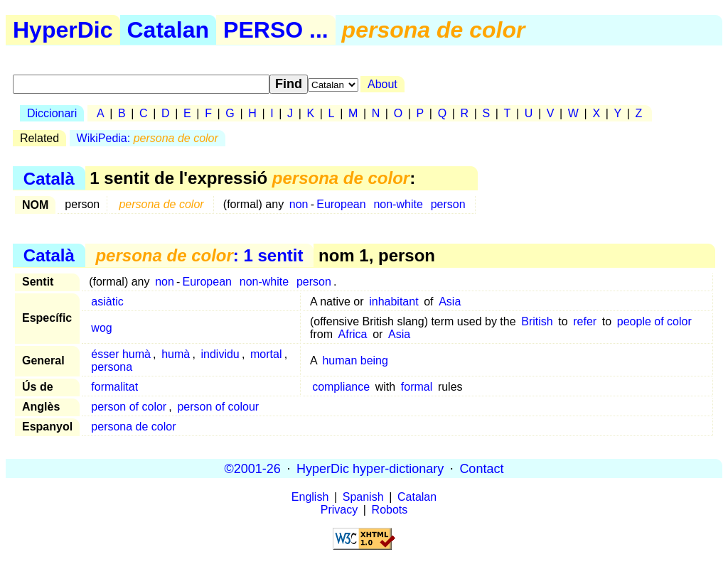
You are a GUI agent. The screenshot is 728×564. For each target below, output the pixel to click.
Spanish (363, 497)
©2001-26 (253, 468)
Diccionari (52, 113)
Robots (390, 510)
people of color (654, 321)
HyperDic (63, 30)
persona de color (133, 427)
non (299, 204)
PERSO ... (276, 30)
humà (176, 354)
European (341, 204)
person (448, 204)
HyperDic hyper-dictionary (370, 468)
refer (585, 321)
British (537, 321)
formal (417, 387)
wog (101, 328)
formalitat (114, 387)
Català (49, 178)
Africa (353, 334)
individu (220, 354)
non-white (398, 204)
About (382, 84)
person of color (129, 407)
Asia (450, 302)
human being (355, 360)
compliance (341, 387)
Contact (481, 468)
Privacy (339, 510)
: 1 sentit (199, 255)
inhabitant (394, 302)
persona (112, 367)
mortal (266, 354)
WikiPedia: (148, 138)
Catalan (168, 30)
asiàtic (107, 302)
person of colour (218, 407)
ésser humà (121, 354)
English (310, 497)
